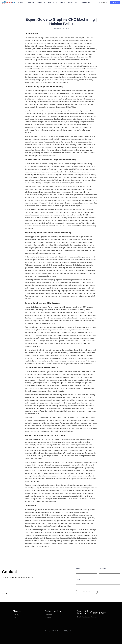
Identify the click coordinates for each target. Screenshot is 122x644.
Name (78, 568)
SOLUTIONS (73, 3)
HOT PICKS (53, 3)
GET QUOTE (85, 3)
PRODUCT (41, 3)
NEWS (63, 3)
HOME (20, 3)
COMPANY (30, 3)
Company (103, 568)
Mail (78, 580)
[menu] (58, 3)
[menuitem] (20, 3)
